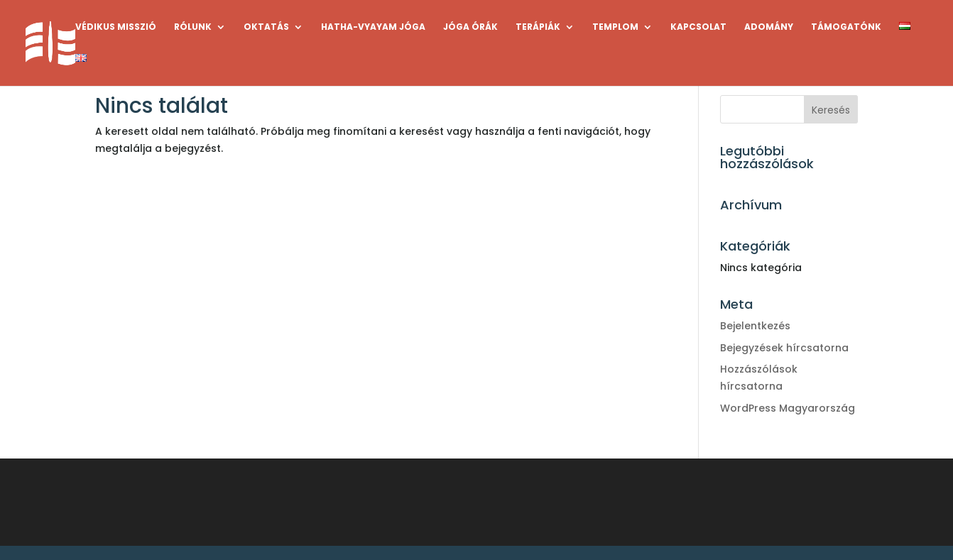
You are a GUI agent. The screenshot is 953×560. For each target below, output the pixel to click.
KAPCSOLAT (698, 27)
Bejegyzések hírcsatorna (784, 348)
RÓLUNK (193, 27)
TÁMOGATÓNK (846, 27)
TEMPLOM (615, 27)
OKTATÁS (266, 27)
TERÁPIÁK (538, 27)
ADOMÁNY (769, 27)
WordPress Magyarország (788, 408)
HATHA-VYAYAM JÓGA (373, 27)
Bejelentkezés (755, 326)
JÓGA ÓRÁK (470, 27)
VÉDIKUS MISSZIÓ (116, 27)
